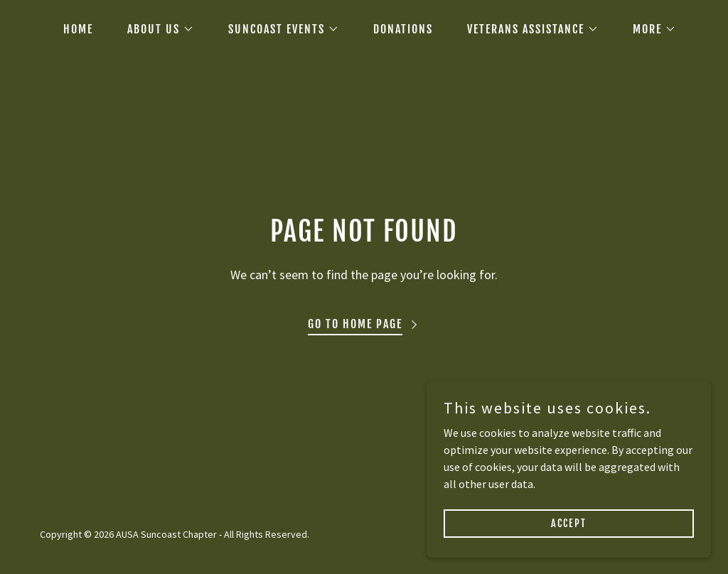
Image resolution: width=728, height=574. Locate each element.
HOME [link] (78, 29)
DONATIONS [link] (403, 29)
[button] (155, 29)
